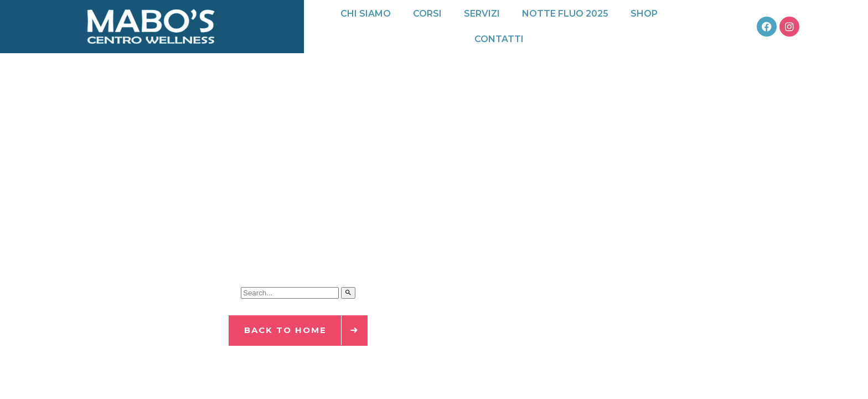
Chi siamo (366, 14)
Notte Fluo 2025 (565, 14)
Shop (644, 14)
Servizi (482, 14)
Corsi (427, 14)
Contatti (499, 39)
